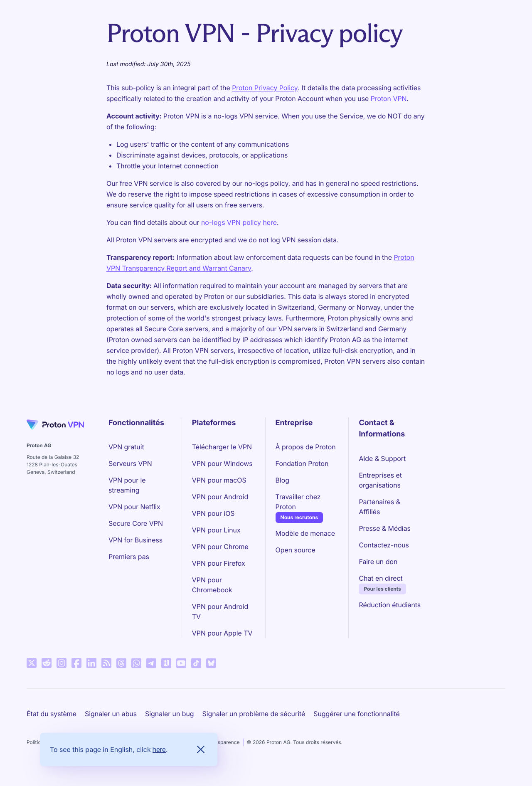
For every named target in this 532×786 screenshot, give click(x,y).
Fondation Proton (302, 463)
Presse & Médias (385, 528)
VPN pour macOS (219, 480)
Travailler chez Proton (307, 502)
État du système (52, 714)
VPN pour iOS (213, 513)
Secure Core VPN (136, 523)
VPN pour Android (220, 497)
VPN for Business (135, 540)
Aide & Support (382, 458)
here (159, 749)
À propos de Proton (306, 447)
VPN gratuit (126, 447)
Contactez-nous (384, 545)
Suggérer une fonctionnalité (356, 714)
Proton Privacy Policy (265, 88)
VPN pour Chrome (220, 547)
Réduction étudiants (390, 605)
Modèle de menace (305, 533)
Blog (282, 480)
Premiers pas (129, 557)
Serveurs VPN (130, 463)
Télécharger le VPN (222, 447)
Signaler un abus (111, 714)
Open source (296, 550)
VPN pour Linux (216, 530)
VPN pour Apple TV (222, 633)
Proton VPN (389, 99)
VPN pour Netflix (134, 507)
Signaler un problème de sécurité (254, 714)
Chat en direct (381, 578)
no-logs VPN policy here (239, 222)
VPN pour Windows (222, 463)
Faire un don (378, 562)
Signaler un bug (170, 714)
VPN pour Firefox (219, 563)
